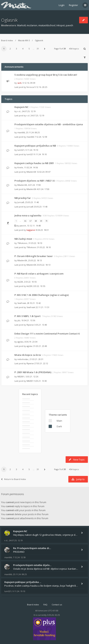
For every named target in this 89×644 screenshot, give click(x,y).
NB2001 (21, 377)
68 (36, 221)
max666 (21, 132)
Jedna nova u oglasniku (28, 215)
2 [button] (10, 49)
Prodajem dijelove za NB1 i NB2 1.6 (34, 181)
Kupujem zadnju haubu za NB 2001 (34, 163)
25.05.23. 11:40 (41, 207)
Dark (59, 426)
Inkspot (61, 25)
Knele (20, 167)
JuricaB (21, 202)
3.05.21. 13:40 (41, 325)
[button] (45, 49)
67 (31, 221)
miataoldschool (47, 25)
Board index (7, 40)
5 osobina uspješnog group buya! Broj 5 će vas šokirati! (46, 75)
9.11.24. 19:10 (40, 154)
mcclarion (32, 25)
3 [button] (16, 49)
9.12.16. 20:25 (41, 87)
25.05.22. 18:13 (44, 265)
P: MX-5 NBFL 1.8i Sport (28, 316)
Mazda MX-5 (24, 40)
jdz (19, 320)
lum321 (21, 150)
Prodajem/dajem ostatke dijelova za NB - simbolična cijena (49, 124)
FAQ (45, 605)
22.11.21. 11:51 (42, 307)
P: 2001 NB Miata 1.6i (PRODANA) (33, 372)
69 (41, 221)
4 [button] (23, 49)
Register (73, 5)
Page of (60, 49)
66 (25, 221)
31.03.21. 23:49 (40, 346)
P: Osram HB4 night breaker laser (34, 256)
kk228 (20, 282)
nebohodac (23, 359)
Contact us (57, 605)
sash (19, 83)
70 (46, 221)
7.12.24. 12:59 (41, 137)
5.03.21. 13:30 (40, 381)
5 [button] (29, 49)
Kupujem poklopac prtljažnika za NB (35, 146)
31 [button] (38, 49)
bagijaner (31, 230)
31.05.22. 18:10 (44, 247)
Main (59, 421)
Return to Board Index (14, 479)
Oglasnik (9, 20)
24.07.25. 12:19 (37, 115)
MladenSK (31, 172)
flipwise (30, 325)
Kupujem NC (21, 107)
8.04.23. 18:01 (42, 230)
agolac (20, 342)
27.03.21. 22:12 (41, 363)
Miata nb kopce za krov (28, 355)
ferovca (30, 87)
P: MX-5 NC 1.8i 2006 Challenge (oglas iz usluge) (42, 295)
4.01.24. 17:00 (43, 189)
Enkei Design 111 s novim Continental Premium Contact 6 (47, 334)
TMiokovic (22, 243)
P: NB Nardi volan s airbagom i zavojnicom (39, 274)
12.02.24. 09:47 (44, 172)
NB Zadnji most (23, 239)
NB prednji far (23, 198)
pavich (69, 25)
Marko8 (21, 25)
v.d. (19, 111)
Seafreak (22, 303)
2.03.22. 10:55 (39, 286)
